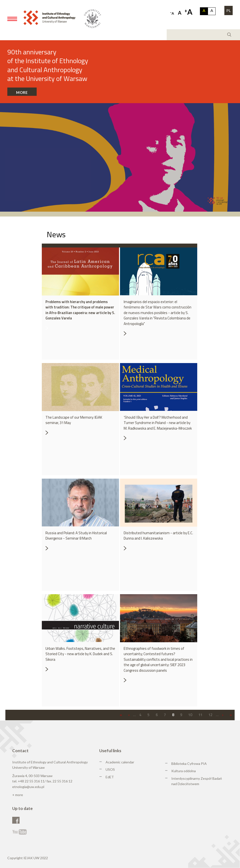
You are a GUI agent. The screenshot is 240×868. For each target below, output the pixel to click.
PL (229, 10)
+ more (18, 795)
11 (200, 715)
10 (190, 715)
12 (210, 715)
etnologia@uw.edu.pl (28, 787)
